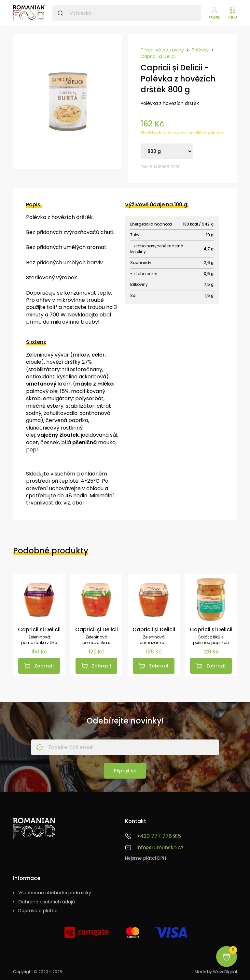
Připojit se (125, 771)
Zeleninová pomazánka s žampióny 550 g (154, 640)
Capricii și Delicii (159, 57)
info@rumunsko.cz (160, 848)
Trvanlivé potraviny (162, 50)
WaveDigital (225, 972)
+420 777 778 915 (159, 836)
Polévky (200, 50)
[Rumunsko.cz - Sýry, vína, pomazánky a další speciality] (29, 13)
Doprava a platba (38, 911)
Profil (214, 17)
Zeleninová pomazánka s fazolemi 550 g (96, 640)
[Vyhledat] (60, 13)
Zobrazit (44, 666)
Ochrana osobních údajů (47, 902)
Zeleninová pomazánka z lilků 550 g (39, 640)
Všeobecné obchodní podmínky (55, 893)
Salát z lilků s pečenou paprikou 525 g (211, 640)
